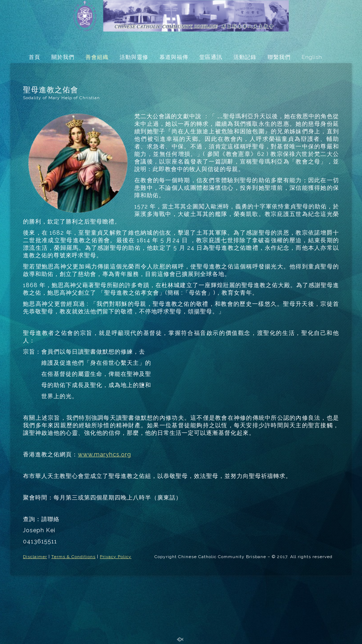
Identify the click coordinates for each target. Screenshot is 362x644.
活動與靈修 (134, 57)
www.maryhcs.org (105, 454)
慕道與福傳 (174, 57)
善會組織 (97, 57)
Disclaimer (35, 557)
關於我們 (63, 57)
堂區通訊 (211, 57)
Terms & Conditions (73, 557)
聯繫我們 (279, 57)
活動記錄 (245, 57)
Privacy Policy (116, 557)
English (312, 57)
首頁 (34, 57)
